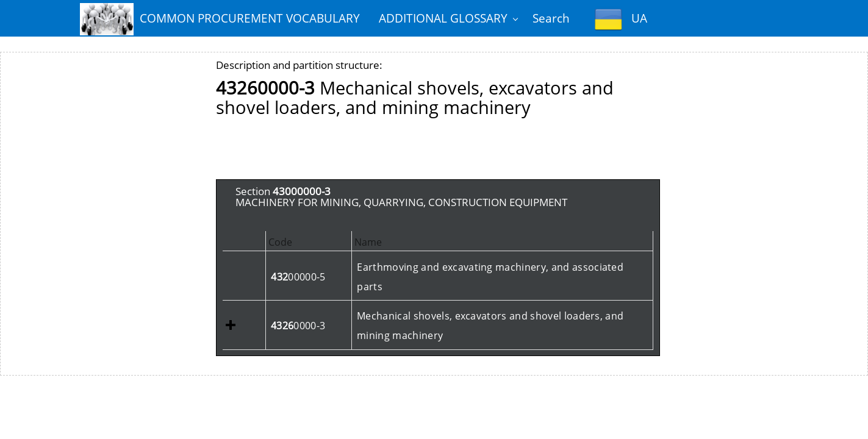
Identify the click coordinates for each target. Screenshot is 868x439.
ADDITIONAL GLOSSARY (443, 18)
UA (621, 19)
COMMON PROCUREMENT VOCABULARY (220, 19)
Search (551, 18)
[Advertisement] (438, 152)
